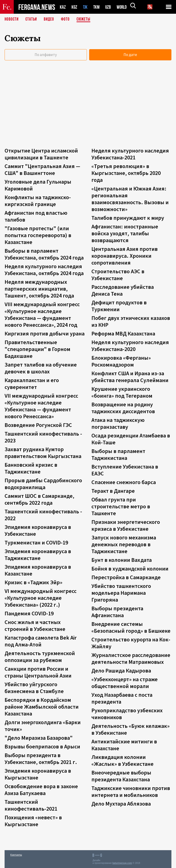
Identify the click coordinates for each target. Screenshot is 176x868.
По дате (130, 55)
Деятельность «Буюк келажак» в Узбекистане (131, 729)
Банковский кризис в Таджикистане (31, 468)
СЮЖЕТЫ (86, 19)
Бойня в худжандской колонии (130, 569)
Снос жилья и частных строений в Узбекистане (35, 626)
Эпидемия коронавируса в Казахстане (38, 570)
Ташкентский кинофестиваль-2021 (31, 805)
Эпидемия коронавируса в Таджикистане (38, 555)
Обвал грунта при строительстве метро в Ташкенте (121, 506)
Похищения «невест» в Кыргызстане (33, 821)
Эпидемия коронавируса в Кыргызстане (38, 774)
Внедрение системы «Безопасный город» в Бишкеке (131, 627)
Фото (67, 19)
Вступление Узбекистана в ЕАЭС (125, 470)
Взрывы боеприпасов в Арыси (42, 746)
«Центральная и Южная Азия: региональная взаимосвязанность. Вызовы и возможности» (130, 199)
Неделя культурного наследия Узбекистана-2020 (130, 346)
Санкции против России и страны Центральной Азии (38, 672)
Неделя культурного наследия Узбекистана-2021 (130, 154)
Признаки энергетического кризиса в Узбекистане (126, 525)
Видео (51, 19)
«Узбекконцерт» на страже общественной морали (125, 683)
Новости (12, 19)
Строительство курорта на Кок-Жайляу (131, 643)
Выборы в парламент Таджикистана (118, 454)
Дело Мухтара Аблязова (121, 804)
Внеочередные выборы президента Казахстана (121, 776)
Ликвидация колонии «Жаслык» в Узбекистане (122, 760)
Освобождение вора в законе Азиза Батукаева (41, 790)
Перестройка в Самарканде (126, 577)
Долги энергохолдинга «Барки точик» (43, 726)
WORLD (123, 7)
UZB (109, 7)
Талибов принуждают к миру (128, 218)
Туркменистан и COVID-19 (36, 542)
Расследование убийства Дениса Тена (123, 290)
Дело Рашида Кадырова (121, 671)
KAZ (63, 7)
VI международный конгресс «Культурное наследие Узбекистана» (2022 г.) (41, 598)
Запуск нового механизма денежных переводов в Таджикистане (124, 544)
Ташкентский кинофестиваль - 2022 (43, 515)
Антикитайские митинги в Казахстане (124, 745)
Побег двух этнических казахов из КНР (131, 321)
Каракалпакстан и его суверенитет (32, 384)
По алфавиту (46, 55)
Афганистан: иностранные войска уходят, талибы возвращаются (125, 233)
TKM (97, 7)
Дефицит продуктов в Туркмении (119, 306)
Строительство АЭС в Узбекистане (118, 275)
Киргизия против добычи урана (45, 334)
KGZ (74, 7)
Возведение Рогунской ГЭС (38, 425)
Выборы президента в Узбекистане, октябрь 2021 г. (41, 759)
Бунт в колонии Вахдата (122, 560)
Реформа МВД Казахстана (123, 334)
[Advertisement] (88, 111)
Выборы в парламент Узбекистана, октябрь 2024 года (44, 254)
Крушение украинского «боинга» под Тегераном (122, 392)
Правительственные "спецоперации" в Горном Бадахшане (37, 349)
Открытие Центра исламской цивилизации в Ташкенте (41, 154)
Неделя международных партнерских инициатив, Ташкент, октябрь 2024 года (39, 289)
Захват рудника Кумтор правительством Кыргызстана (43, 453)
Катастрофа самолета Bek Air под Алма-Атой (41, 641)
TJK (86, 7)
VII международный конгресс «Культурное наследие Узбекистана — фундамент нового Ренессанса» (41, 406)
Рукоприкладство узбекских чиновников (127, 714)
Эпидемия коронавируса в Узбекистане (38, 530)
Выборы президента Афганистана (117, 612)
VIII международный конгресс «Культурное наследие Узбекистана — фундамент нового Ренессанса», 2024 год (42, 315)
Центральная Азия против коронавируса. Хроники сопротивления (125, 256)
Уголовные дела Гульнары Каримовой (38, 185)
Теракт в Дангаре (113, 491)
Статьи (32, 19)
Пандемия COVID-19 (29, 613)
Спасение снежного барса (124, 482)
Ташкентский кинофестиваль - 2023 (43, 437)
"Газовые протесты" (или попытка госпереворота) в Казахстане (38, 235)
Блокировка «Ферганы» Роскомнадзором (121, 361)
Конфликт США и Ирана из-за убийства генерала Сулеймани (130, 377)
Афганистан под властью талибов (36, 216)
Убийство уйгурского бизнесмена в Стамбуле (34, 688)
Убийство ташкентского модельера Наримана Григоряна (121, 593)
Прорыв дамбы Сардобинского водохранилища (43, 484)
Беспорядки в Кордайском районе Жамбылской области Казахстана (42, 707)
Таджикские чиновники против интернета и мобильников (131, 792)
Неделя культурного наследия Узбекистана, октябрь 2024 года (44, 270)
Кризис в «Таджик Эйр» (33, 582)
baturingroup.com (122, 863)
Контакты (16, 855)
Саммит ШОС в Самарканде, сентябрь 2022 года (39, 499)
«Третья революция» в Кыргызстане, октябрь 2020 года (126, 173)
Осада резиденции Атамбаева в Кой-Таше (131, 439)
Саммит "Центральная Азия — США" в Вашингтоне (42, 170)
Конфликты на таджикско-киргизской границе (38, 201)
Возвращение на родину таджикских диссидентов (123, 408)
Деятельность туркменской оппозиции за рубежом (40, 657)
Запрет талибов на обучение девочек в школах (41, 368)
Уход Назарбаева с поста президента (122, 698)
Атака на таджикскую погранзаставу (118, 423)
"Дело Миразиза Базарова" (39, 738)
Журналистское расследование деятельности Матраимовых (131, 658)
